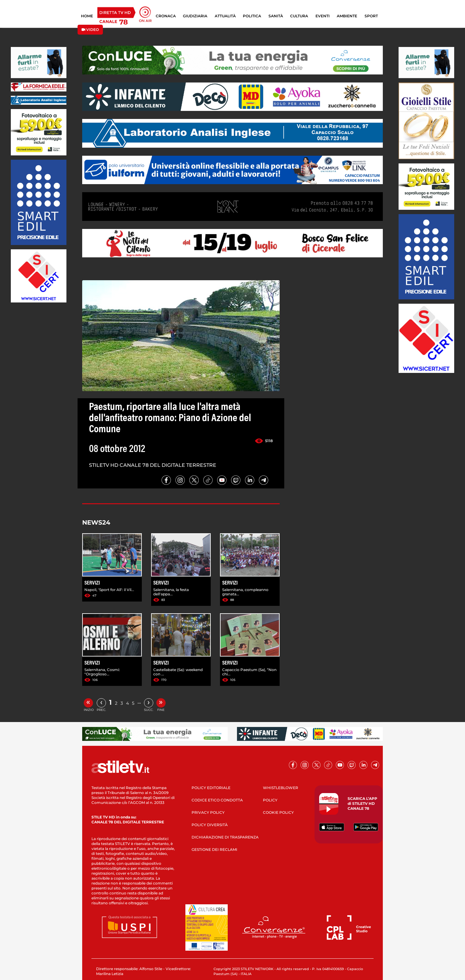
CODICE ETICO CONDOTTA (217, 800)
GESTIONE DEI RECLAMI (214, 849)
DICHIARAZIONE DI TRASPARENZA (225, 837)
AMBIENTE (347, 16)
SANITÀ (276, 16)
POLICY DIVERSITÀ (210, 825)
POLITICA (252, 16)
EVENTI (323, 16)
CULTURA (299, 16)
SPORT (371, 16)
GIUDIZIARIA (195, 16)
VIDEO (90, 30)
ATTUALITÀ (225, 16)
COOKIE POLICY (278, 812)
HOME (87, 16)
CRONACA (166, 16)
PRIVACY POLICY (208, 812)
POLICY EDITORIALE (211, 788)
